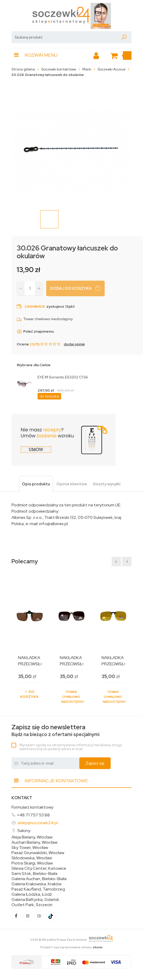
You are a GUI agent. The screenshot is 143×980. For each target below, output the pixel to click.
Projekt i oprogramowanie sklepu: (71, 947)
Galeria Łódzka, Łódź (32, 894)
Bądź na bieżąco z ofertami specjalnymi (55, 730)
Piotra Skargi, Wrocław (32, 863)
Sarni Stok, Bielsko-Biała (34, 874)
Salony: (24, 831)
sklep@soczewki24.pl (38, 823)
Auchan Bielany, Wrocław (34, 842)
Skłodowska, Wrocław (32, 858)
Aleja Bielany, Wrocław (32, 837)
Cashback (35, 306)
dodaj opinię (74, 344)
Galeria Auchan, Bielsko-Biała (39, 879)
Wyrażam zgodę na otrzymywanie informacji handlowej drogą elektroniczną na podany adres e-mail (70, 747)
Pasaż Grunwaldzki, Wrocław (38, 853)
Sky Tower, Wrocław (30, 848)
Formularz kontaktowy (32, 807)
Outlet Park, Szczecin (32, 905)
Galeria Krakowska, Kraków (36, 884)
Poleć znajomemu (35, 331)
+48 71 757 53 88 (33, 815)
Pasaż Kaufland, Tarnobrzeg (38, 889)
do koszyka (49, 396)
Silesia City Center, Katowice (39, 868)
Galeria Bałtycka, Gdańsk (35, 900)
